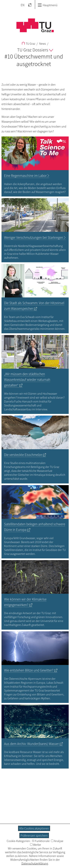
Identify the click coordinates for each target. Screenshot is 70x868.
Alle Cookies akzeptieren (34, 828)
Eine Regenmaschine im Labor (25, 176)
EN (23, 5)
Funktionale (41, 841)
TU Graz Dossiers (35, 50)
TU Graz (28, 44)
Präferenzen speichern (34, 835)
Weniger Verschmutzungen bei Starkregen (34, 238)
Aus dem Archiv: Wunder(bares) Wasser (31, 744)
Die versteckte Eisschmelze (23, 455)
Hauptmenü (48, 5)
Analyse (57, 841)
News (42, 44)
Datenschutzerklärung (35, 863)
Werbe (35, 845)
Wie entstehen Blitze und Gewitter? (29, 670)
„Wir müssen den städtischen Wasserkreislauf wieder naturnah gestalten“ (27, 380)
